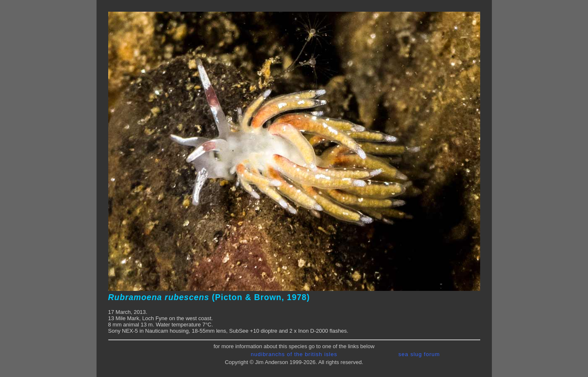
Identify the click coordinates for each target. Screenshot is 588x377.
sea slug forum (419, 354)
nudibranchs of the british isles (294, 354)
